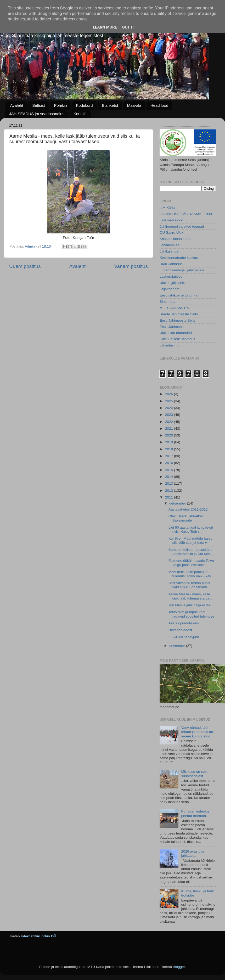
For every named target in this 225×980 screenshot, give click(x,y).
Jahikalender (170, 251)
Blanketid (110, 105)
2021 (170, 429)
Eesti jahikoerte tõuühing (179, 295)
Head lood (159, 105)
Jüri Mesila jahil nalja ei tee (190, 605)
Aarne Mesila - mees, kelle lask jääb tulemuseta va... (190, 596)
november (178, 646)
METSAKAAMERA (174, 308)
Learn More (105, 27)
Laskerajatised (171, 276)
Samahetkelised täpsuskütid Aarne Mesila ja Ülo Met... (191, 552)
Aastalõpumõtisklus (184, 623)
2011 (170, 497)
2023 (170, 415)
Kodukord (84, 105)
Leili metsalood (171, 220)
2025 (170, 401)
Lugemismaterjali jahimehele (182, 270)
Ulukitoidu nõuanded (176, 333)
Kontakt (80, 114)
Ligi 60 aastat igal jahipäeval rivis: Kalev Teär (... (191, 530)
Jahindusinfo (170, 345)
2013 (170, 483)
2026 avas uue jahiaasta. (193, 853)
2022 (170, 422)
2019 (170, 442)
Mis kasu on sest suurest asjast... (194, 774)
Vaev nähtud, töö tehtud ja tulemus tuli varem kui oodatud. (197, 732)
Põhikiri (60, 105)
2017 (170, 456)
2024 (170, 408)
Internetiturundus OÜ (38, 936)
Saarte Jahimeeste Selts (179, 314)
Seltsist (38, 105)
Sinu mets (167, 302)
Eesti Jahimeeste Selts (178, 320)
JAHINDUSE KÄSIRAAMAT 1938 (186, 214)
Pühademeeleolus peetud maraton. (195, 813)
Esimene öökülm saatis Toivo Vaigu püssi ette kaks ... (191, 563)
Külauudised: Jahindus (177, 339)
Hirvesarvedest (180, 630)
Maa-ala (134, 105)
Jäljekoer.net (170, 289)
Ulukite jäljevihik (172, 283)
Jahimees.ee (170, 245)
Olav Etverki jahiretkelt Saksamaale (186, 518)
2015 (170, 470)
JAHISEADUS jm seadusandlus (37, 114)
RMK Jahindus (171, 264)
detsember (178, 503)
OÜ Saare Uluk (171, 233)
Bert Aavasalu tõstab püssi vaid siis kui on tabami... (189, 585)
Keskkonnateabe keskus (179, 258)
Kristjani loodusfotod (176, 239)
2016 (170, 463)
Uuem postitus (25, 266)
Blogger (179, 967)
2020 (170, 435)
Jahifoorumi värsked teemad (182, 226)
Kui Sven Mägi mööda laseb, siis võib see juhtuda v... (191, 541)
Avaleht (17, 105)
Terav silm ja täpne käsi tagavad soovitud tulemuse (192, 614)
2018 (170, 449)
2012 (170, 491)
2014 (170, 477)
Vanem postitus (131, 266)
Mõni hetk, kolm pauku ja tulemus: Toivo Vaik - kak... (191, 574)
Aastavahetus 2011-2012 (188, 509)
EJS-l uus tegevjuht (184, 637)
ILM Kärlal (168, 208)
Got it (128, 27)
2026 (170, 394)
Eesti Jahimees (172, 327)
